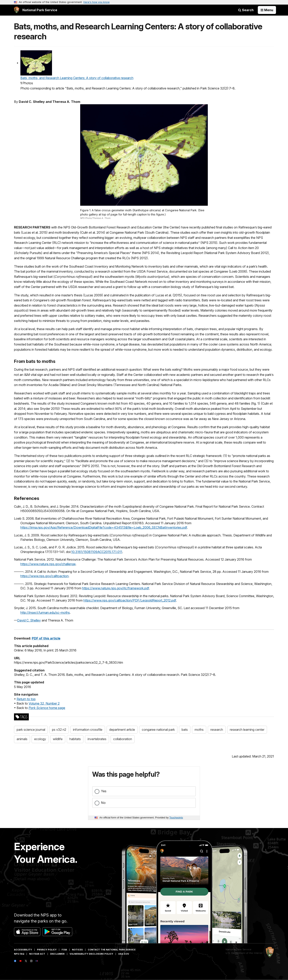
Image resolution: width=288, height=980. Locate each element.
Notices (77, 950)
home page (47, 708)
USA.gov (124, 954)
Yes (104, 791)
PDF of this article (46, 638)
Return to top (26, 699)
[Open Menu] (267, 10)
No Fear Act (37, 954)
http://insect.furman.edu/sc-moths (45, 613)
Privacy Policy (47, 950)
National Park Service (238, 949)
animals (22, 739)
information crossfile (88, 730)
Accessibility (23, 950)
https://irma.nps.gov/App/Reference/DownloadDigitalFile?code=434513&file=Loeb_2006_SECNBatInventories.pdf (104, 527)
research (217, 730)
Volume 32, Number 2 (44, 703)
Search (246, 10)
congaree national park (158, 730)
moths (199, 730)
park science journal (31, 730)
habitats (75, 739)
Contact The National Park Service (112, 950)
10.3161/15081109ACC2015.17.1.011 (97, 552)
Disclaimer (57, 954)
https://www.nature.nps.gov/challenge (48, 564)
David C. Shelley (29, 620)
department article (122, 730)
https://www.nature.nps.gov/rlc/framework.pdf (115, 588)
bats (185, 730)
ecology (40, 739)
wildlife (58, 739)
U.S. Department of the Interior (244, 953)
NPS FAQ (19, 954)
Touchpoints (176, 818)
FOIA (64, 950)
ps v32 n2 (59, 730)
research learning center (247, 730)
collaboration (123, 739)
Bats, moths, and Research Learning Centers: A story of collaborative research (77, 78)
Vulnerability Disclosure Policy (91, 954)
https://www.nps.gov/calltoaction (44, 576)
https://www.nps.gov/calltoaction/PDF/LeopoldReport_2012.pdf (130, 600)
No (103, 803)
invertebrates (97, 739)
